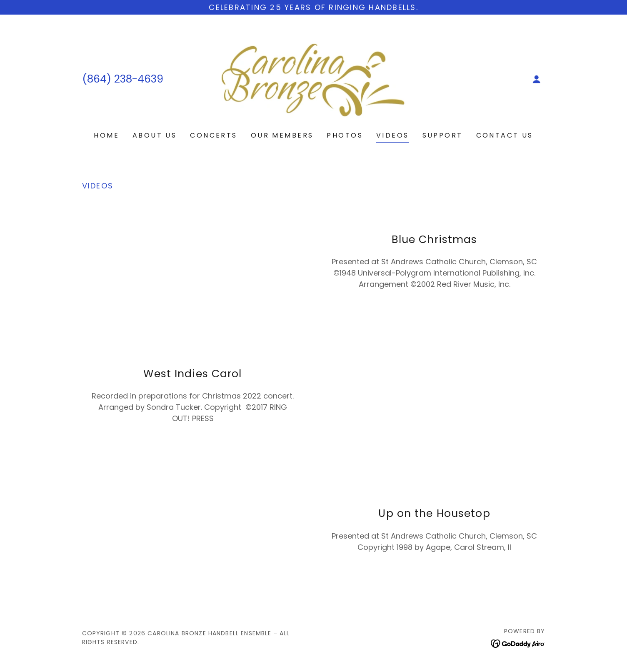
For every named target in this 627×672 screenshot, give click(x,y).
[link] (313, 79)
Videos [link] (393, 135)
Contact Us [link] (505, 135)
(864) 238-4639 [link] (123, 79)
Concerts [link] (214, 135)
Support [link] (443, 135)
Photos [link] (345, 135)
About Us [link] (155, 135)
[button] (537, 79)
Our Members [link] (282, 135)
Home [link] (106, 135)
